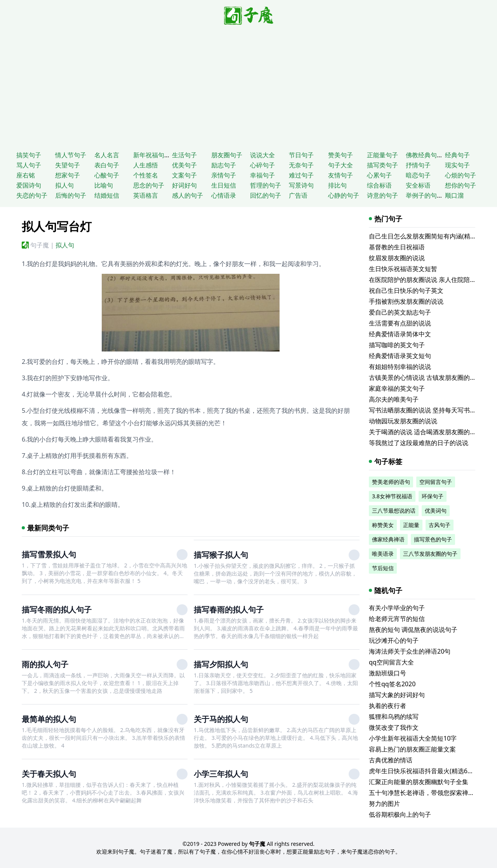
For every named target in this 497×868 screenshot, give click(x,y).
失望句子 (68, 165)
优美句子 (184, 165)
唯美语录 (383, 554)
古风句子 (440, 525)
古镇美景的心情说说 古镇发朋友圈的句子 (426, 377)
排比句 (337, 185)
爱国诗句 (29, 185)
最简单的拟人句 (49, 719)
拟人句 (64, 185)
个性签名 (146, 175)
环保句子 (433, 496)
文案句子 (184, 175)
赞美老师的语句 (391, 482)
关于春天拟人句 (49, 774)
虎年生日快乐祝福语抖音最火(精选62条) (424, 771)
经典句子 (457, 155)
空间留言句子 (436, 482)
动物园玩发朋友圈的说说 (403, 421)
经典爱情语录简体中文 (400, 334)
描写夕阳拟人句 (221, 664)
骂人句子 (29, 165)
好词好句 (184, 185)
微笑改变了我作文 (394, 727)
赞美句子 (341, 155)
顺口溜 (454, 195)
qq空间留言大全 (391, 662)
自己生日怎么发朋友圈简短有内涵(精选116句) (432, 236)
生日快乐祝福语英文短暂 (403, 269)
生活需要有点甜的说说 (400, 323)
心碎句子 (262, 165)
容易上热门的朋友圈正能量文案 (412, 749)
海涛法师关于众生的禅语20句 (410, 651)
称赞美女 (383, 525)
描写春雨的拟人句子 (229, 610)
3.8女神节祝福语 (392, 496)
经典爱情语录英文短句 (400, 356)
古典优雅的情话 (391, 760)
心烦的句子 (461, 175)
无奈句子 (301, 165)
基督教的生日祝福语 (397, 247)
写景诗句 (301, 185)
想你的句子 (461, 185)
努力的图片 (384, 804)
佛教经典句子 (424, 155)
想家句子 (68, 175)
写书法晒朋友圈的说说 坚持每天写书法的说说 (432, 410)
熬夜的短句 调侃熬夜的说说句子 (413, 630)
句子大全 (341, 165)
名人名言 (107, 155)
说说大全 (262, 155)
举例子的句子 (424, 195)
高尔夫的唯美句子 (394, 399)
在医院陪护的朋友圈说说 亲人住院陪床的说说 (432, 280)
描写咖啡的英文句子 (397, 345)
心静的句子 (344, 195)
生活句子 (184, 155)
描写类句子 (382, 165)
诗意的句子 (382, 195)
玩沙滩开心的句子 (394, 640)
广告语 (298, 195)
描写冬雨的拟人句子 (57, 610)
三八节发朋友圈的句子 (430, 554)
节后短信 (383, 568)
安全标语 (418, 185)
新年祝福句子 (152, 155)
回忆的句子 (266, 195)
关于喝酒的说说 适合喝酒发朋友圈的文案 (426, 432)
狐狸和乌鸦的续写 (394, 717)
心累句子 (379, 175)
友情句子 (341, 175)
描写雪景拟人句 (49, 554)
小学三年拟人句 (221, 774)
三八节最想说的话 (394, 511)
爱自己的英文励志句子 (400, 312)
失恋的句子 (32, 195)
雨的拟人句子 (45, 664)
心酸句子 (107, 175)
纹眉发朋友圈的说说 (397, 258)
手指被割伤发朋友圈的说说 (406, 301)
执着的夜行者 (388, 706)
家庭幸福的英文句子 (397, 388)
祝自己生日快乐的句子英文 (406, 290)
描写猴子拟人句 (221, 555)
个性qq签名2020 (392, 684)
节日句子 (301, 155)
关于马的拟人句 (221, 719)
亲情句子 (224, 175)
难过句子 (301, 175)
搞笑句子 (29, 155)
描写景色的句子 (433, 539)
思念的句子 (149, 185)
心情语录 (224, 195)
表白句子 (107, 165)
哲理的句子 (266, 185)
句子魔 (40, 245)
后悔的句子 (71, 195)
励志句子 (224, 165)
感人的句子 (188, 195)
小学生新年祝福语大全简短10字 (413, 738)
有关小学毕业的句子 (397, 608)
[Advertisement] (248, 86)
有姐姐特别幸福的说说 (400, 367)
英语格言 (146, 195)
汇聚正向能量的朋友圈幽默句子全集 (419, 782)
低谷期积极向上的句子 (400, 814)
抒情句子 (418, 165)
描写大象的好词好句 (397, 695)
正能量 (411, 525)
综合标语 (379, 185)
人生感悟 (146, 165)
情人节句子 (71, 155)
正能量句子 (382, 155)
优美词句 (436, 511)
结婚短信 (107, 195)
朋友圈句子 (227, 155)
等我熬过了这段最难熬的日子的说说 (419, 443)
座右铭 (26, 175)
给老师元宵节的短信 (397, 619)
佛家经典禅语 (388, 539)
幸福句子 (262, 175)
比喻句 (104, 185)
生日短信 (224, 185)
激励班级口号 (388, 673)
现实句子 (457, 165)
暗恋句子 (418, 175)
